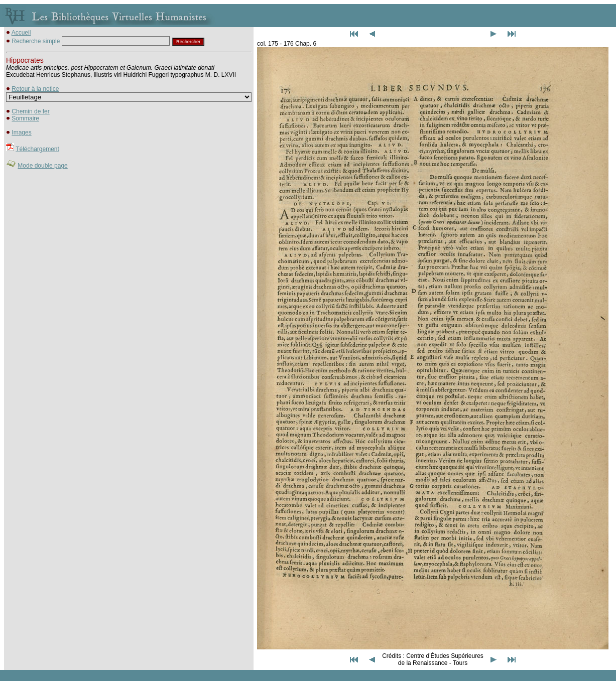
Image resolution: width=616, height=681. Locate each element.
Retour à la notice (35, 89)
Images (21, 132)
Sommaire (25, 118)
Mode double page (42, 166)
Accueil (21, 33)
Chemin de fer (30, 111)
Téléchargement (37, 149)
